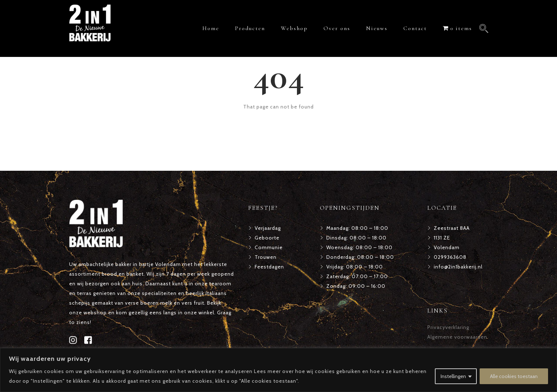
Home (211, 28)
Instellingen (453, 376)
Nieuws (377, 28)
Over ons (337, 28)
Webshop (294, 28)
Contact (415, 28)
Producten (250, 28)
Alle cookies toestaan (514, 376)
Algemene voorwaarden (457, 337)
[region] (278, 370)
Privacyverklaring (448, 327)
